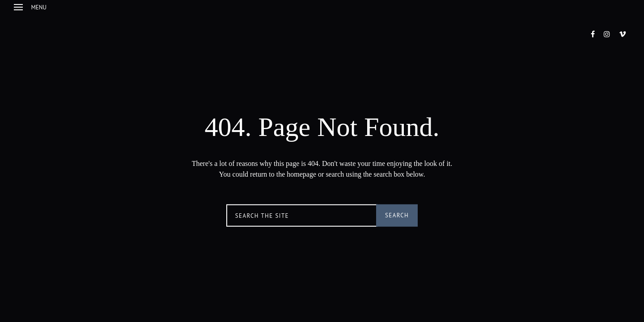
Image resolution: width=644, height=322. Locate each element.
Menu (30, 7)
